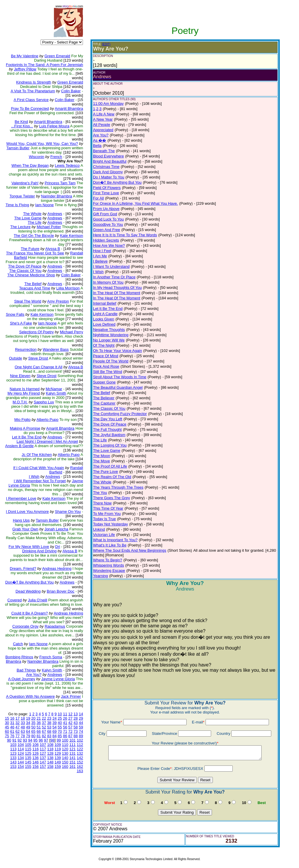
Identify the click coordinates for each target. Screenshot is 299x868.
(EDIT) (106, 44)
